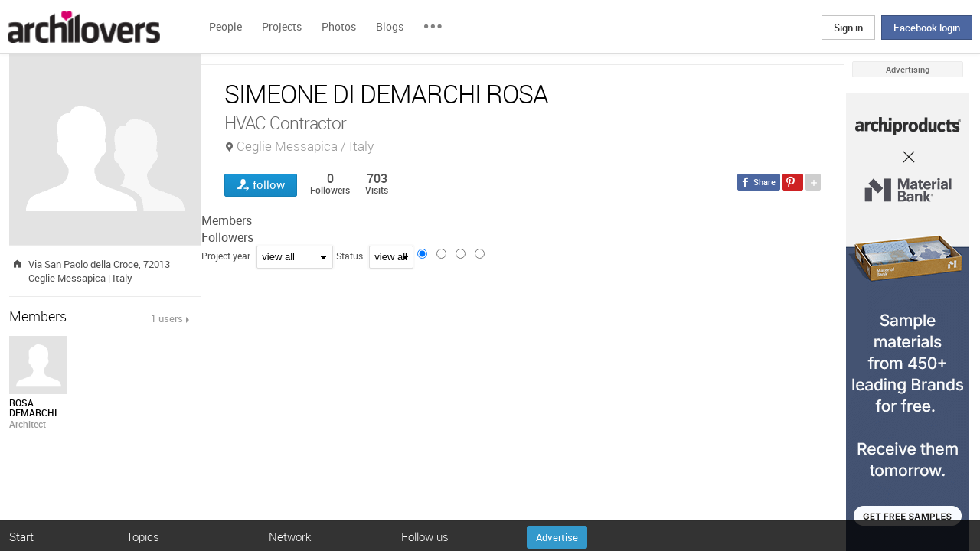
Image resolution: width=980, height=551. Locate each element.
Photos (339, 26)
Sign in (848, 28)
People (225, 26)
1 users (167, 318)
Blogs (390, 26)
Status (350, 256)
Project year (226, 256)
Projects (282, 26)
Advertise (557, 537)
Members (227, 220)
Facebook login (927, 28)
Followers (227, 237)
